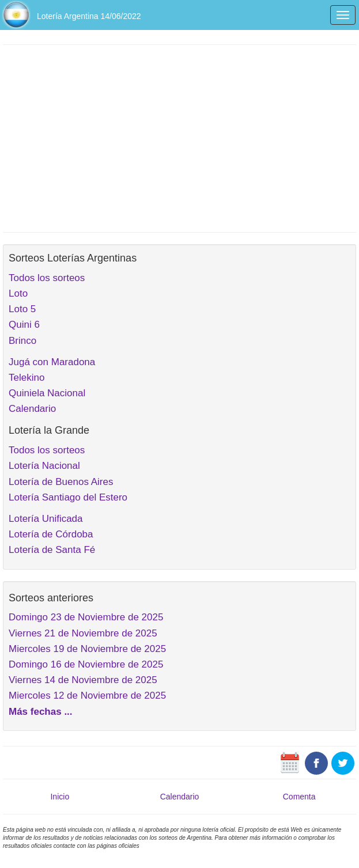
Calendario (32, 409)
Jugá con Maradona (52, 362)
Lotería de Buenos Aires (61, 482)
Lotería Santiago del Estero (68, 497)
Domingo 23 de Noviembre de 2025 (86, 617)
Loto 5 (22, 309)
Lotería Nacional (44, 466)
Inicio (60, 797)
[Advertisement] (179, 137)
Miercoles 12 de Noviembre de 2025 (87, 695)
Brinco (22, 341)
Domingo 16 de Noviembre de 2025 (86, 664)
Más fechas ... (41, 712)
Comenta (299, 797)
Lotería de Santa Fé (52, 550)
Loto (18, 293)
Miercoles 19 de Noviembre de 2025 (87, 649)
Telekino (27, 378)
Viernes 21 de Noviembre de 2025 (83, 633)
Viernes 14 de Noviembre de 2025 (83, 680)
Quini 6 (24, 325)
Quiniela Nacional (47, 393)
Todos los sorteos (47, 278)
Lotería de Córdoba (51, 534)
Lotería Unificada (46, 519)
